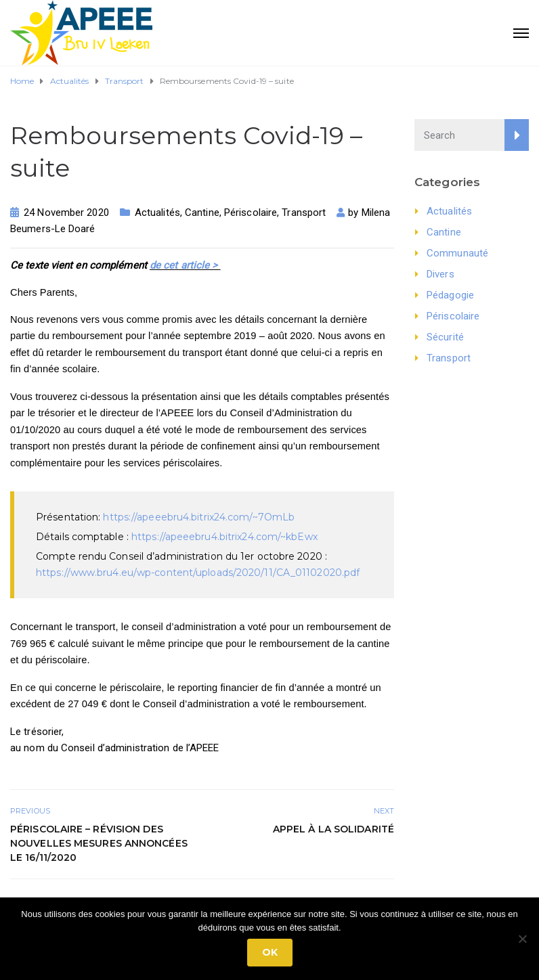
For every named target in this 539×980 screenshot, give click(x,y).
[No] (522, 939)
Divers (440, 274)
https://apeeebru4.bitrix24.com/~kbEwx (224, 537)
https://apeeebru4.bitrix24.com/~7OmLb (199, 517)
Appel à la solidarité (333, 829)
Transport (304, 213)
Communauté (457, 253)
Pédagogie (450, 295)
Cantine (202, 213)
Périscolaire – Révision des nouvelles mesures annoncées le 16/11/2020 (99, 843)
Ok (270, 952)
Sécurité (445, 337)
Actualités (157, 213)
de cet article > (185, 265)
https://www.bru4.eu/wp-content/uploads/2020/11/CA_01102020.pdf (198, 573)
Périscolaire (251, 213)
